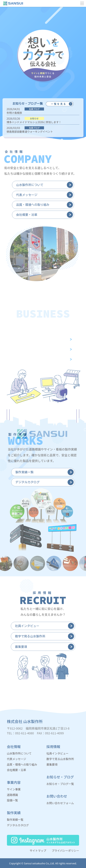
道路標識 (12, 795)
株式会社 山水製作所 (25, 721)
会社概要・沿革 (17, 770)
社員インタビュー (57, 753)
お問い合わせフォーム (60, 803)
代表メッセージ (17, 759)
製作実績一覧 (15, 820)
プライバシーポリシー (65, 850)
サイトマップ (38, 850)
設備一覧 (12, 800)
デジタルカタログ (18, 825)
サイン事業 (14, 789)
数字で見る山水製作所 (60, 759)
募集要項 (52, 764)
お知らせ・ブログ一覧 (60, 784)
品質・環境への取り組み (22, 764)
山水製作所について (19, 753)
